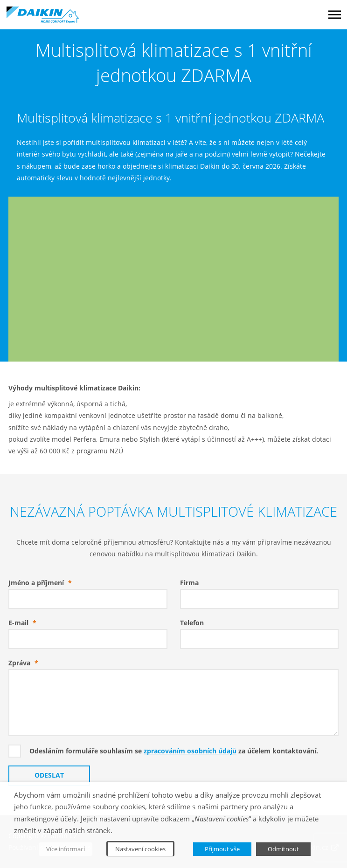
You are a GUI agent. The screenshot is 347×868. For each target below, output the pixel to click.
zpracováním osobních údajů (190, 751)
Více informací (66, 849)
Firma (189, 583)
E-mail (24, 623)
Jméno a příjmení (42, 583)
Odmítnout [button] (283, 849)
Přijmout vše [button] (222, 849)
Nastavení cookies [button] (140, 849)
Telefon (192, 623)
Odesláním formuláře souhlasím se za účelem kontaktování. (174, 751)
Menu (335, 15)
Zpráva (25, 663)
